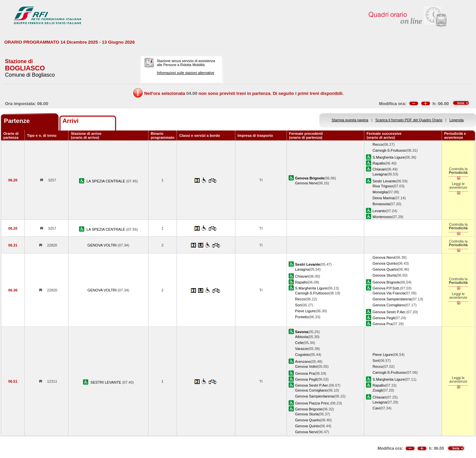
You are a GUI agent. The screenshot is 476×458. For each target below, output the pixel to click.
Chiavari (379, 169)
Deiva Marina (383, 198)
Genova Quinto (385, 263)
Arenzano (303, 362)
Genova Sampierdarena (392, 299)
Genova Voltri (306, 366)
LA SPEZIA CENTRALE (106, 181)
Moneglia (380, 192)
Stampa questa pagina (350, 120)
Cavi (376, 408)
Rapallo (379, 163)
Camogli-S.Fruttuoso (389, 150)
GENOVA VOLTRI (103, 245)
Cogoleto (302, 355)
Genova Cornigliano (389, 305)
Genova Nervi (306, 183)
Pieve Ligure (305, 311)
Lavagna (380, 174)
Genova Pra (382, 324)
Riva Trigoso (383, 186)
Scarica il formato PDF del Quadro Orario (409, 120)
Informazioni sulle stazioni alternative (185, 73)
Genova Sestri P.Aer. (389, 312)
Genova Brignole (386, 282)
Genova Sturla (384, 275)
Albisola (302, 337)
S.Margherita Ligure (389, 157)
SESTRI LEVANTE (106, 382)
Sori (298, 305)
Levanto (379, 211)
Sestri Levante (384, 181)
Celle (299, 343)
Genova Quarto (385, 269)
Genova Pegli (384, 318)
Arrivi (71, 121)
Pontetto (302, 317)
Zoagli (377, 390)
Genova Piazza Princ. (313, 403)
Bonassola (381, 204)
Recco (378, 144)
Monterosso (382, 217)
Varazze (302, 349)
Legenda (457, 120)
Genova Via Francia (389, 293)
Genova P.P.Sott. (386, 288)
